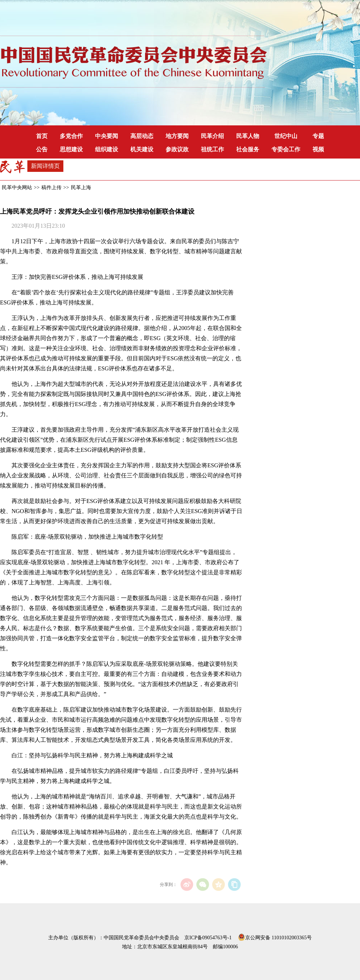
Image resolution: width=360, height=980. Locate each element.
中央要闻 (107, 136)
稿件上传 (51, 188)
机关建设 (142, 149)
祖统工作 (212, 149)
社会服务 (248, 149)
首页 (42, 136)
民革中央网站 (17, 188)
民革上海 (81, 188)
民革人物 (248, 136)
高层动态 (142, 136)
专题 (318, 136)
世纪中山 (286, 136)
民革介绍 (212, 136)
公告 (42, 149)
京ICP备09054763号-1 (208, 938)
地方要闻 (177, 136)
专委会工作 (286, 149)
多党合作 (71, 136)
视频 (318, 149)
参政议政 (177, 149)
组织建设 (107, 149)
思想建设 (71, 149)
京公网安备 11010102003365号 (275, 936)
